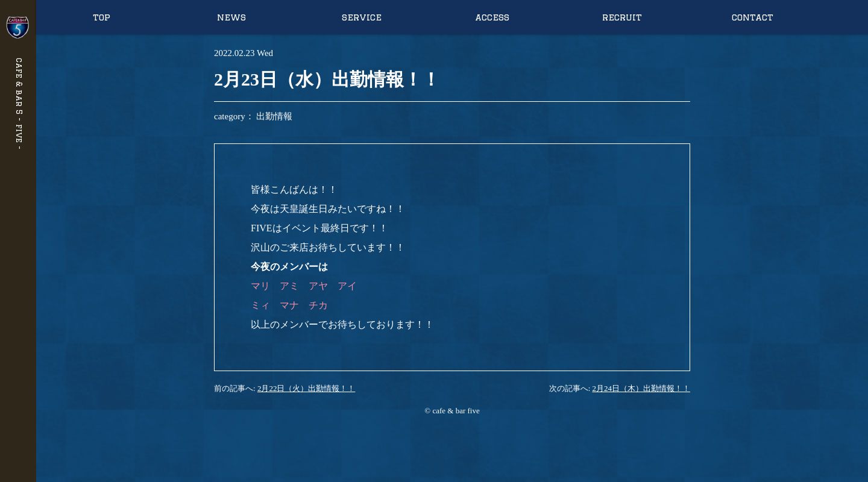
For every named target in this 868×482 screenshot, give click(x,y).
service (362, 17)
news (231, 17)
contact (753, 17)
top (102, 17)
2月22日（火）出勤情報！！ (307, 388)
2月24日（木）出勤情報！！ (642, 388)
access (492, 17)
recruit (622, 17)
